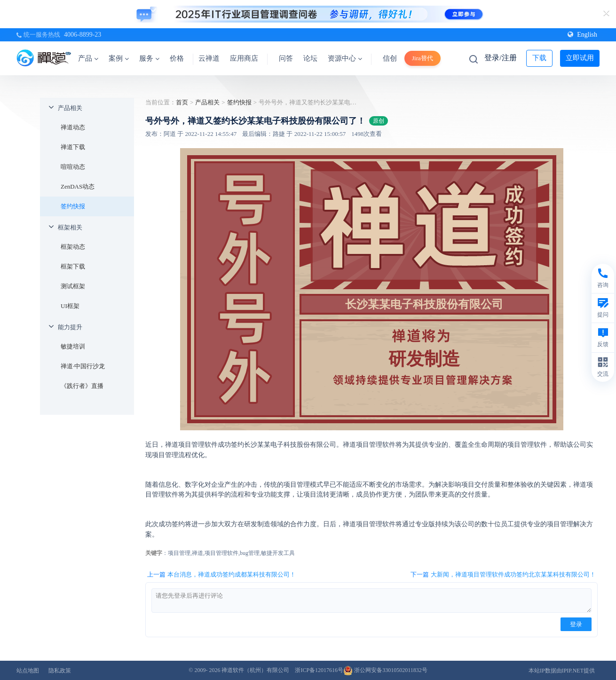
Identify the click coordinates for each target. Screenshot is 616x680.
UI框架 (70, 306)
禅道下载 (73, 147)
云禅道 (209, 58)
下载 (539, 58)
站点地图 (28, 671)
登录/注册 (500, 58)
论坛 (310, 58)
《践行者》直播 (82, 386)
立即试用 (580, 58)
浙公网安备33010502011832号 (385, 670)
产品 (88, 58)
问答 (286, 58)
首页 (182, 102)
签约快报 (73, 206)
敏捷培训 (73, 346)
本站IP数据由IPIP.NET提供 (562, 671)
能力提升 (70, 327)
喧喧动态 (73, 167)
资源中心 (345, 58)
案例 (119, 58)
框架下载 (73, 266)
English (582, 35)
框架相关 (70, 227)
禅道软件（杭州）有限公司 (255, 670)
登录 (576, 624)
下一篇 (503, 575)
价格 (177, 58)
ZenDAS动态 (78, 186)
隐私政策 (60, 671)
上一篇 (221, 575)
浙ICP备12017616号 (319, 670)
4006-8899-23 (83, 35)
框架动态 (73, 247)
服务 (149, 58)
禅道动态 (73, 127)
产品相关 (70, 108)
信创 (390, 58)
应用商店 (244, 58)
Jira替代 (423, 58)
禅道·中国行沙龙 (83, 366)
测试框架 (73, 286)
